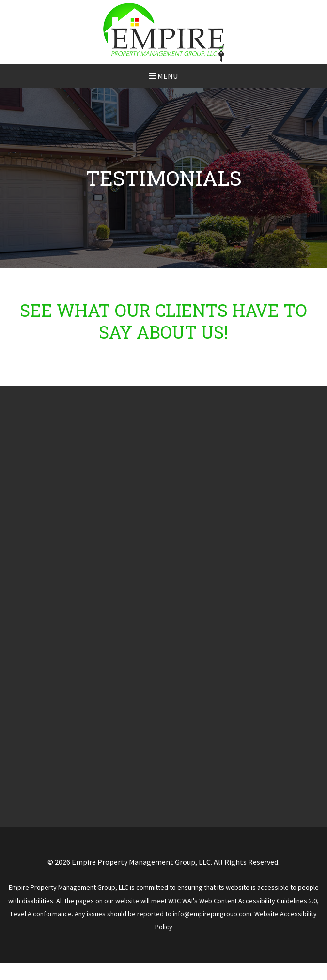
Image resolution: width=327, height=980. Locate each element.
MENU (163, 76)
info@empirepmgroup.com (212, 914)
